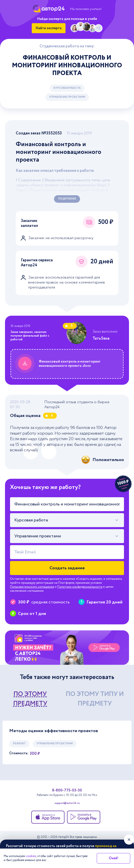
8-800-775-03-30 (67, 790)
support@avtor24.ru (67, 804)
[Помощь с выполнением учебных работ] (67, 648)
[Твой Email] (67, 552)
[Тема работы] (67, 504)
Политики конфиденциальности (80, 587)
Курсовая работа (67, 88)
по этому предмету (30, 699)
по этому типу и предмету (95, 699)
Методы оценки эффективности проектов (54, 731)
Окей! (113, 858)
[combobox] (67, 520)
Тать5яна (101, 338)
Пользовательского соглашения (32, 587)
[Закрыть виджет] (129, 840)
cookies (31, 856)
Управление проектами (67, 97)
